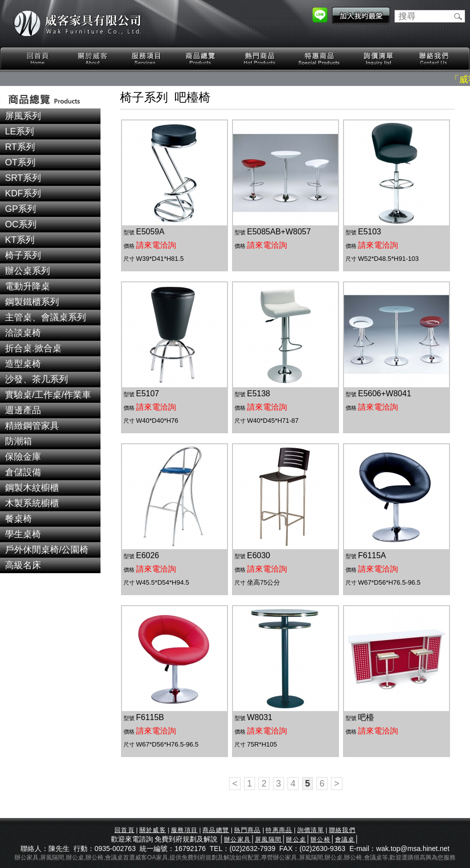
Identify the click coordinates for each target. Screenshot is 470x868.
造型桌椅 (23, 364)
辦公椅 (320, 840)
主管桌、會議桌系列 (45, 317)
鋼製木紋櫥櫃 (32, 488)
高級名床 (23, 565)
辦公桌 (296, 840)
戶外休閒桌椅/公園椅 (47, 550)
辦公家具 (237, 840)
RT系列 (20, 147)
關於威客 (92, 59)
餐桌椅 (18, 519)
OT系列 (20, 162)
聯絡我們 (433, 59)
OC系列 (21, 224)
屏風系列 (23, 116)
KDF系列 (23, 193)
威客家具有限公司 (77, 23)
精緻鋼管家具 (32, 426)
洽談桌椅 (23, 333)
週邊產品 (23, 410)
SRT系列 (23, 178)
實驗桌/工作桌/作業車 (48, 395)
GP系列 (20, 209)
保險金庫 (23, 457)
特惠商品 (319, 59)
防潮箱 (18, 441)
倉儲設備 (23, 472)
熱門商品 (260, 59)
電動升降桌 (27, 286)
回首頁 (38, 59)
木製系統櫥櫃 (32, 503)
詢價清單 (379, 59)
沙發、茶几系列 (36, 379)
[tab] (50, 116)
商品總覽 (201, 59)
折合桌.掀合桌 (33, 348)
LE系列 (19, 131)
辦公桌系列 (27, 271)
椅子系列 (23, 255)
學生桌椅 (23, 534)
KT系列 (20, 240)
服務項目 (147, 59)
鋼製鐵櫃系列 (32, 302)
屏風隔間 (268, 840)
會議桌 (345, 840)
